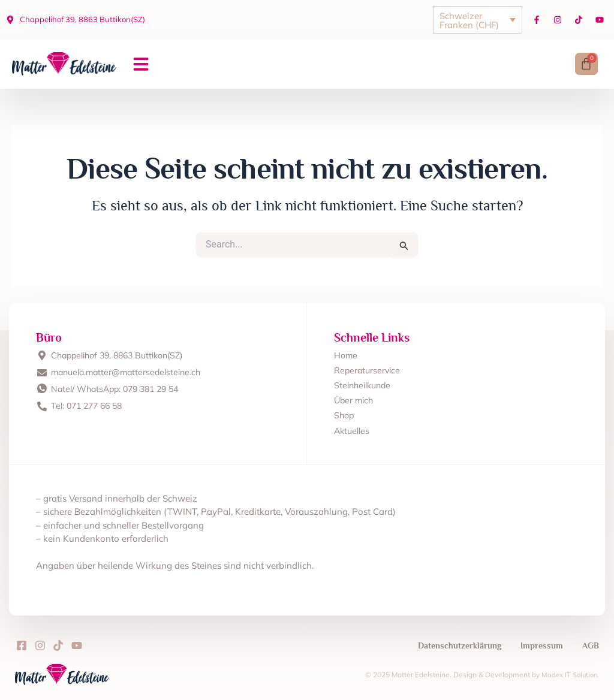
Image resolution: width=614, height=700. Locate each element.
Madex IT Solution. (569, 675)
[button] (141, 65)
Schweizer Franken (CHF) (469, 20)
